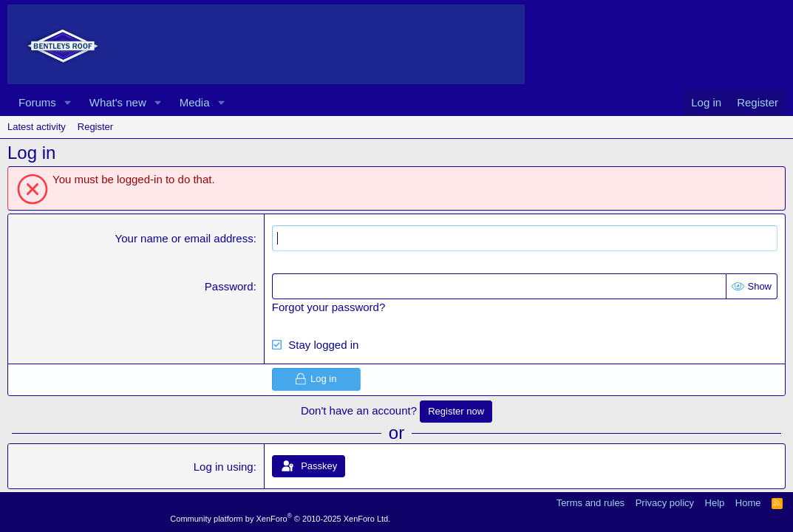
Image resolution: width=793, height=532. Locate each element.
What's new (118, 102)
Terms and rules (591, 503)
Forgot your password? (329, 307)
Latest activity (37, 127)
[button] (68, 102)
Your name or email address (184, 238)
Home (748, 503)
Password (229, 286)
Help (715, 503)
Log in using (224, 467)
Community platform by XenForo (280, 519)
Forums (37, 102)
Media (195, 102)
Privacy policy (665, 503)
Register (95, 127)
